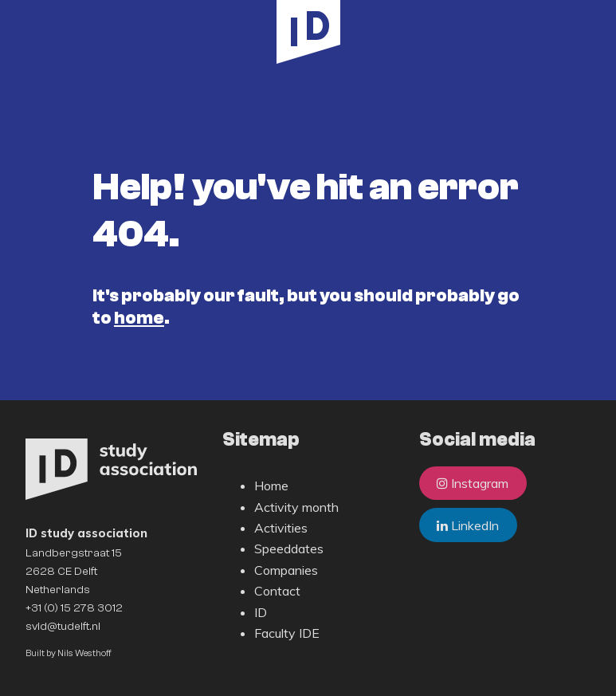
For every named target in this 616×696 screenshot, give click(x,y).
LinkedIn (468, 525)
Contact (277, 591)
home (139, 318)
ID (261, 612)
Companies (286, 570)
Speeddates (289, 549)
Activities (281, 528)
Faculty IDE (287, 633)
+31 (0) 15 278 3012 (74, 608)
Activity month (296, 507)
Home (271, 486)
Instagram (473, 483)
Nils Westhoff (84, 653)
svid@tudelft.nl (63, 626)
